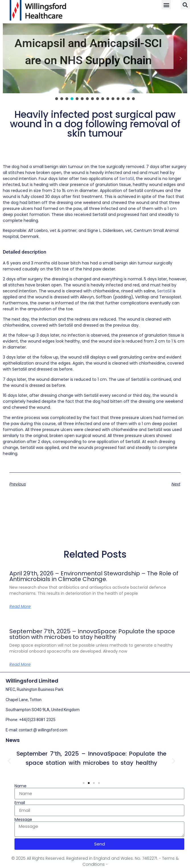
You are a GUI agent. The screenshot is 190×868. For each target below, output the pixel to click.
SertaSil (127, 179)
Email (20, 803)
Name (20, 786)
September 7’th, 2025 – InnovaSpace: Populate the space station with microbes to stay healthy (92, 634)
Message (23, 820)
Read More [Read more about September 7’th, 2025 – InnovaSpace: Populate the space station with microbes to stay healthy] (20, 664)
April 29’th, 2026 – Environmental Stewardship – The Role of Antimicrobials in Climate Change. (94, 576)
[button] (166, 5)
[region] (95, 62)
